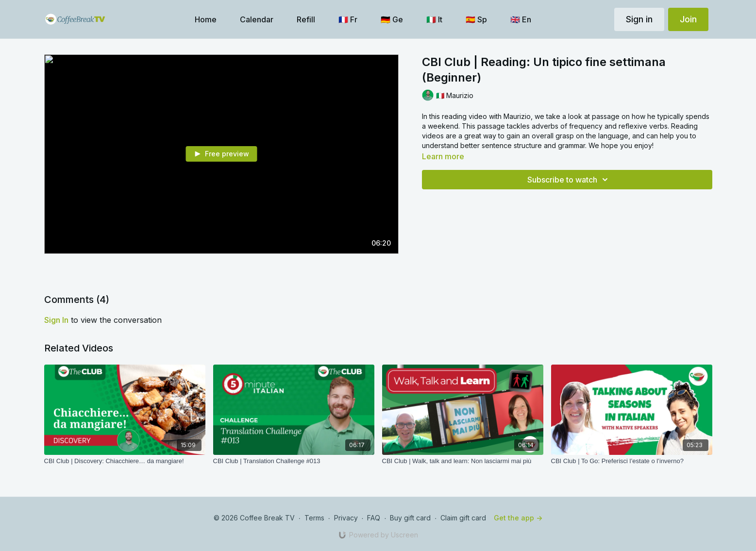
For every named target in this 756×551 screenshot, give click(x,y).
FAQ (374, 518)
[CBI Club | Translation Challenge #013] (294, 461)
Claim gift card (463, 518)
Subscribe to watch (569, 180)
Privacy (346, 518)
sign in (56, 320)
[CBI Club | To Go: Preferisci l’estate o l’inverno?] (632, 461)
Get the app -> (518, 518)
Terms (314, 518)
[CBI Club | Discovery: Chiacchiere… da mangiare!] (125, 461)
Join (688, 19)
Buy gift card (410, 518)
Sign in (639, 19)
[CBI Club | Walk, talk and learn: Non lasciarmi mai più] (463, 461)
